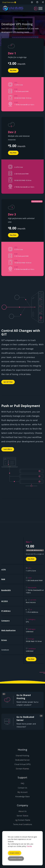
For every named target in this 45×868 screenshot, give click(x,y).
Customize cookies (16, 858)
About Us (22, 811)
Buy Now (13, 70)
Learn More (8, 449)
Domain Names (22, 769)
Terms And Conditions (23, 824)
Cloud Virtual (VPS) (22, 764)
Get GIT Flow (8, 382)
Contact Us (23, 788)
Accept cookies (15, 853)
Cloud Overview (9, 2)
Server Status (23, 816)
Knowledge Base (22, 797)
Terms (29, 846)
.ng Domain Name (22, 820)
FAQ (23, 783)
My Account (22, 792)
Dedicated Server (22, 760)
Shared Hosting (22, 756)
